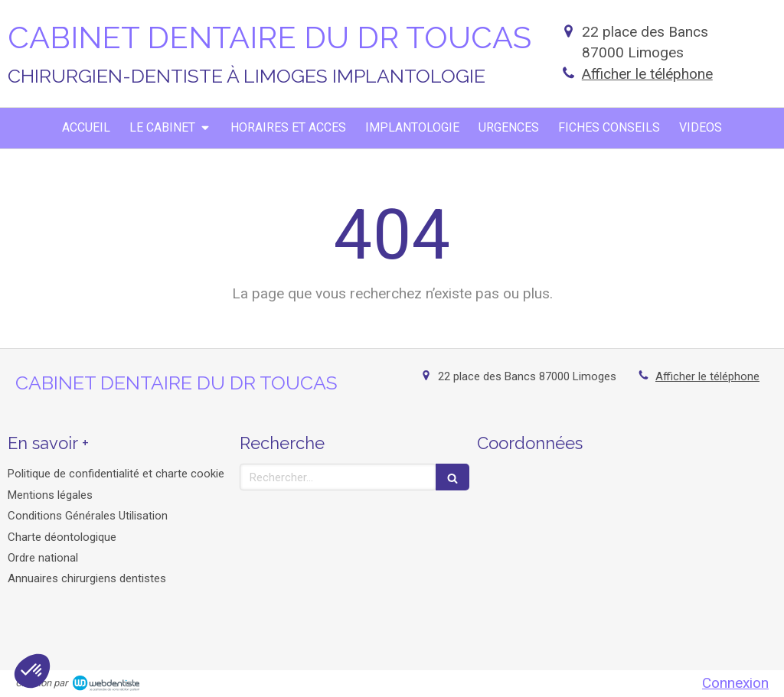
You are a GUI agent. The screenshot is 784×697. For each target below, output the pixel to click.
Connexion (735, 683)
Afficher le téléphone (647, 74)
